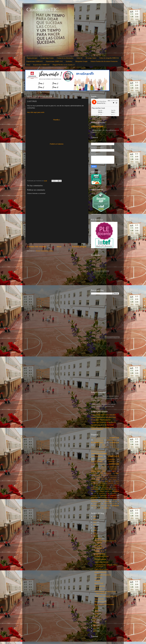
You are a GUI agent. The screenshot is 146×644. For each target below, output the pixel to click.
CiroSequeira (97, 475)
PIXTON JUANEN (100, 559)
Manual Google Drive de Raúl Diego (102, 425)
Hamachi (115, 487)
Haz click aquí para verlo (36, 112)
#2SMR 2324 (100, 445)
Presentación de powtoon (103, 575)
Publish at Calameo (57, 144)
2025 (95, 516)
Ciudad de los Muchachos (65, 58)
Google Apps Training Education (101, 420)
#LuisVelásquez (95, 449)
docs (101, 481)
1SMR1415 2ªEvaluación (106, 459)
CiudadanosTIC (43, 9)
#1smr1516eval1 (99, 440)
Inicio (59, 247)
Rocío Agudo (104, 498)
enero (97, 616)
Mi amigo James (91, 58)
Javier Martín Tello (106, 489)
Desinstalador (95, 481)
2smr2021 (104, 467)
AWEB (101, 473)
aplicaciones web (98, 471)
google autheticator (101, 572)
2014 (95, 628)
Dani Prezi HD (99, 599)
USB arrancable (97, 127)
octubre (98, 608)
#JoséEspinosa (105, 447)
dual (112, 481)
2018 (95, 536)
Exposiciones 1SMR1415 (35, 61)
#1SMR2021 (97, 442)
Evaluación (111, 483)
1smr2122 (114, 464)
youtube (106, 508)
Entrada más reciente (37, 247)
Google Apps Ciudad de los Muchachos (104, 422)
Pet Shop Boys (95, 117)
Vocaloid (97, 580)
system (115, 500)
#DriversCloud (95, 447)
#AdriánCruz (113, 445)
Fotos (28, 65)
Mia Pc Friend (99, 583)
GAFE (115, 485)
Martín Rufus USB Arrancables (104, 604)
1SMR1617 (112, 461)
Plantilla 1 (57, 120)
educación (102, 483)
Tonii (101, 502)
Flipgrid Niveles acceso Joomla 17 (64, 65)
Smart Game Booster (104, 500)
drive (107, 481)
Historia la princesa (101, 602)
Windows (116, 506)
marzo (97, 613)
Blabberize (109, 473)
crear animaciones (102, 477)
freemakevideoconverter (104, 485)
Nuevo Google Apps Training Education (104, 415)
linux (92, 491)
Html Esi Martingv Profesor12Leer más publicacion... (105, 592)
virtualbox (103, 506)
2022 (95, 525)
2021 (95, 528)
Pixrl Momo (98, 545)
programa (113, 496)
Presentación (103, 496)
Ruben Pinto (113, 498)
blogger (117, 473)
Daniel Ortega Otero (98, 479)
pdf (95, 494)
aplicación (114, 469)
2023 (95, 522)
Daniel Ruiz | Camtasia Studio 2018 (106, 596)
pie (108, 494)
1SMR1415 (113, 456)
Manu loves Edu (100, 586)
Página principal (32, 58)
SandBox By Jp (99, 551)
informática (95, 489)
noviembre (98, 538)
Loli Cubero (98, 589)
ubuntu (113, 502)
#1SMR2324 (114, 443)
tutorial (107, 501)
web (108, 506)
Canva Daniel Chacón (101, 569)
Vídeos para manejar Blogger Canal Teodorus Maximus (102, 428)
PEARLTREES (99, 548)
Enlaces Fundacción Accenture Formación (104, 61)
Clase (105, 475)
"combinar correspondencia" (99, 438)
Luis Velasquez (101, 491)
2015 (97, 467)
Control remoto (113, 475)
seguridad (94, 500)
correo (93, 477)
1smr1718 (94, 464)
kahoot (115, 489)
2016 (95, 623)
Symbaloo (69, 61)
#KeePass (114, 447)
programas (94, 498)
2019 (95, 533)
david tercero (112, 479)
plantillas (114, 494)
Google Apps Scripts (47, 58)
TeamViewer (95, 502)
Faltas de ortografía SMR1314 (109, 58)
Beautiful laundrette (103, 117)
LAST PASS (98, 578)
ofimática (116, 491)
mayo (97, 611)
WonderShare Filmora (101, 556)
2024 (95, 519)
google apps (95, 487)
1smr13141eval (99, 453)
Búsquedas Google (81, 61)
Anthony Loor (105, 469)
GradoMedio (105, 487)
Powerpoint (94, 496)
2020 (95, 530)
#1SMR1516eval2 (112, 440)
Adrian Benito (95, 469)
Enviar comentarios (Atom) (45, 251)
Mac (108, 491)
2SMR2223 (113, 467)
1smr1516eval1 (97, 461)
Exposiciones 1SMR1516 (41, 65)
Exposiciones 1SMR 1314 (54, 61)
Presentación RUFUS (101, 562)
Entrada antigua (79, 247)
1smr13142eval (97, 456)
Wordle (100, 508)
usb (118, 502)
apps (114, 471)
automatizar (94, 473)
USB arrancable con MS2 (110, 504)
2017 (95, 620)
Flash (118, 483)
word (95, 508)
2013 (95, 631)
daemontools (114, 477)
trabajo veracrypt (100, 554)
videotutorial (94, 506)
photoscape (102, 494)
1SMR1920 (102, 464)
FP (94, 485)
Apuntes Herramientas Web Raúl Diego (104, 417)
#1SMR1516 (114, 438)
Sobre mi (80, 58)
